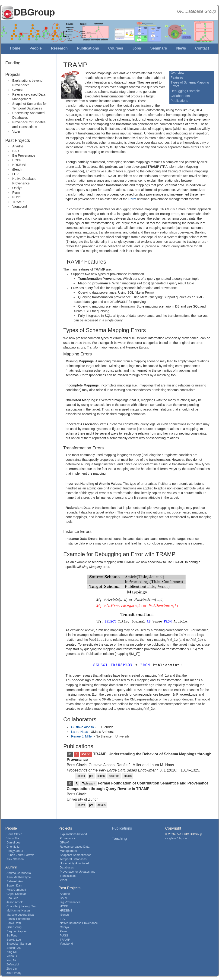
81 (70, 782)
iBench (17, 169)
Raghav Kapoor (17, 930)
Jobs (137, 48)
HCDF (17, 160)
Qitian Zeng (14, 926)
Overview (177, 73)
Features (177, 78)
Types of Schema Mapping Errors (190, 84)
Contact (202, 48)
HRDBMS (19, 165)
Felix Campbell (16, 889)
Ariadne (18, 146)
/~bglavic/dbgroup (177, 837)
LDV (15, 174)
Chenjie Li (13, 846)
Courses (116, 48)
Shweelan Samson (19, 943)
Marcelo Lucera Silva (20, 914)
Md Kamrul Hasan (18, 909)
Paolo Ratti (14, 922)
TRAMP (18, 202)
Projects (13, 75)
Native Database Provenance (79, 922)
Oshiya (17, 188)
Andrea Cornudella (19, 872)
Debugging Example (185, 91)
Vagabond (20, 206)
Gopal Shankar (16, 893)
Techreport (89, 782)
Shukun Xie (14, 947)
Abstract (114, 775)
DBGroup (35, 12)
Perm (16, 193)
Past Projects (18, 140)
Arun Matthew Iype (19, 876)
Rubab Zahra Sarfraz (20, 854)
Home (15, 48)
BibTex (81, 775)
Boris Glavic (14, 833)
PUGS (17, 197)
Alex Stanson (15, 858)
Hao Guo (12, 897)
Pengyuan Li (15, 850)
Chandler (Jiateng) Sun (22, 905)
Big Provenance (24, 156)
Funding (13, 63)
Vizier (16, 131)
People (35, 48)
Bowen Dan (14, 884)
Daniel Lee (13, 841)
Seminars (159, 48)
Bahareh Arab (15, 880)
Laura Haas (79, 731)
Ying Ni (11, 959)
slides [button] (101, 775)
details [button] (128, 775)
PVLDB (86, 753)
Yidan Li (12, 955)
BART (17, 151)
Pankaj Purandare (18, 918)
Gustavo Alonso (83, 726)
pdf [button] (91, 775)
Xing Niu (12, 951)
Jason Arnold (15, 901)
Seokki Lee (14, 939)
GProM (17, 90)
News (181, 48)
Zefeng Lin (13, 963)
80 (70, 753)
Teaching (119, 837)
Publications (88, 48)
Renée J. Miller (82, 735)
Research (59, 48)
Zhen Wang (14, 972)
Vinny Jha (13, 837)
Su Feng (12, 934)
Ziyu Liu (12, 968)
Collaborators (180, 96)
